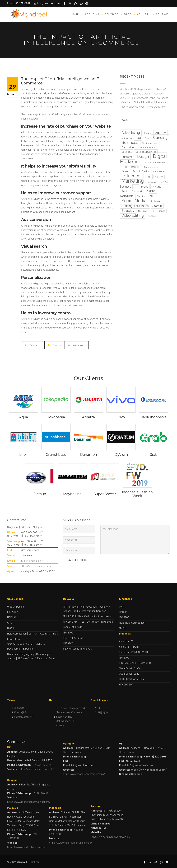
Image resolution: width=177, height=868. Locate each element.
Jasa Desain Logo (129, 674)
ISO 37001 (13, 612)
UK (36, 634)
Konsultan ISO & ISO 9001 (133, 652)
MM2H (122, 628)
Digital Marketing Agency (21, 654)
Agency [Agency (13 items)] (160, 133)
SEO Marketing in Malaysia (78, 649)
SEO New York (25, 659)
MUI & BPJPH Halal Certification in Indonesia (87, 616)
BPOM (10, 628)
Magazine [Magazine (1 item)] (159, 177)
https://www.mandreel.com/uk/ (36, 769)
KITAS (10, 639)
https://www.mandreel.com (36, 566)
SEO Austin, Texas (45, 659)
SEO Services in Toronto (21, 644)
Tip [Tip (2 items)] (153, 211)
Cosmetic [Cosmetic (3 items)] (127, 152)
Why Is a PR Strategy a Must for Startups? (144, 89)
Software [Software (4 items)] (155, 201)
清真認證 (19, 708)
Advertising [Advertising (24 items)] (131, 133)
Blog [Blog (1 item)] (147, 138)
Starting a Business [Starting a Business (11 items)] (135, 206)
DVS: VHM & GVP (72, 627)
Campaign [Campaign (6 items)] (128, 147)
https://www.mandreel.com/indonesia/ (71, 843)
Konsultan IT (126, 642)
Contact (162, 14)
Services (112, 14)
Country (144, 14)
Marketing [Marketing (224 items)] (133, 181)
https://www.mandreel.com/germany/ (84, 774)
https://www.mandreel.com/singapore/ (29, 802)
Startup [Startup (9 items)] (157, 206)
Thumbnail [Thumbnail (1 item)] (143, 211)
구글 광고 (103, 712)
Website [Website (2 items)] (152, 216)
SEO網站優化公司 (24, 717)
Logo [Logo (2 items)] (148, 177)
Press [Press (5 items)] (145, 187)
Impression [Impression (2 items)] (159, 172)
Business (57, 345)
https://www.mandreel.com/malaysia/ (28, 847)
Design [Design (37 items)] (143, 157)
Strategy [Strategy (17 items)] (128, 211)
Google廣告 (20, 712)
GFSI (10, 623)
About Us (92, 14)
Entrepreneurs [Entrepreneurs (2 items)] (152, 167)
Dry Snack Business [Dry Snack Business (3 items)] (156, 162)
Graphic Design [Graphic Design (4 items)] (141, 172)
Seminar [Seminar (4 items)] (142, 196)
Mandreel (35, 862)
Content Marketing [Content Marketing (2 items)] (147, 148)
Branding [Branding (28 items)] (160, 138)
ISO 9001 (68, 643)
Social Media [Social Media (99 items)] (134, 201)
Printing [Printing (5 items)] (157, 187)
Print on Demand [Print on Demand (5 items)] (132, 192)
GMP (122, 607)
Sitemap (137, 774)
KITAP (18, 639)
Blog (128, 14)
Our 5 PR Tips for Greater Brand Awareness (145, 98)
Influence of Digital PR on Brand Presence (143, 102)
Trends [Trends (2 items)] (162, 211)
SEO (100, 708)
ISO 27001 (69, 633)
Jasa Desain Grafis (130, 668)
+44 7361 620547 (42, 765)
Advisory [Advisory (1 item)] (148, 133)
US (30, 634)
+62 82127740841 (18, 4)
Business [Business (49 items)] (130, 142)
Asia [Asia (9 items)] (138, 138)
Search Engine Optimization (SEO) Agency (67, 721)
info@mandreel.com (47, 4)
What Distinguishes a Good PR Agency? (142, 94)
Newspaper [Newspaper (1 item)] (152, 182)
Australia (45, 634)
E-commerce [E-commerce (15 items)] (131, 167)
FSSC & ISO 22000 (74, 638)
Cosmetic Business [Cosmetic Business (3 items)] (146, 152)
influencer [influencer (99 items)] (132, 176)
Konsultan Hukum (129, 647)
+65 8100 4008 (41, 793)
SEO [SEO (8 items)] (153, 196)
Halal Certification (17, 634)
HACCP (123, 612)
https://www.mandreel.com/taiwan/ (111, 837)
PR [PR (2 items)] (136, 187)
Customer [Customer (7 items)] (127, 157)
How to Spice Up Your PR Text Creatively (143, 107)
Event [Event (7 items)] (125, 171)
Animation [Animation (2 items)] (127, 138)
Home (75, 14)
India (55, 634)
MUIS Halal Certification (132, 623)
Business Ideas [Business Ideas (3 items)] (150, 143)
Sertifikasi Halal (136, 679)
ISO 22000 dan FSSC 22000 (135, 663)
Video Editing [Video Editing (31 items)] (133, 215)
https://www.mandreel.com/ (149, 770)
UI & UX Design (16, 607)
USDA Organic (15, 617)
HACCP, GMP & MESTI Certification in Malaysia (88, 622)
